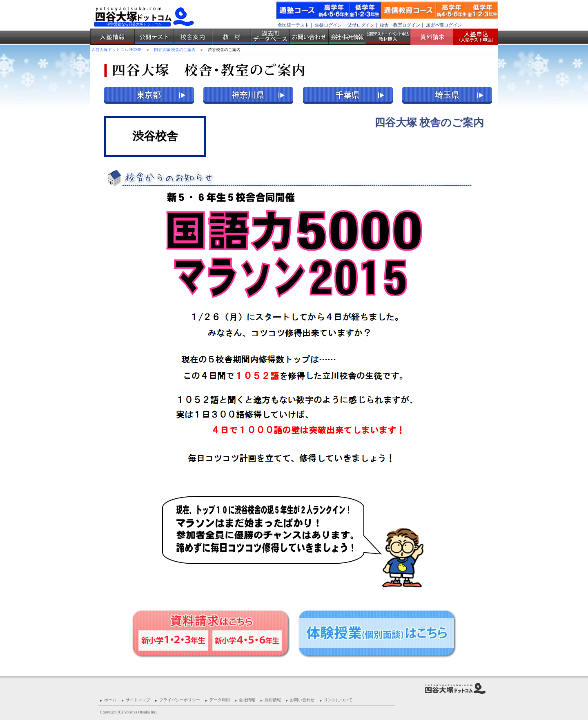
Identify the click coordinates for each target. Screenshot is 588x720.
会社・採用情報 (347, 37)
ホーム (110, 700)
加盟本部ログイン (444, 25)
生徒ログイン (328, 25)
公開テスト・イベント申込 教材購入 (388, 37)
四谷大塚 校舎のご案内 (175, 50)
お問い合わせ (309, 37)
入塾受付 (473, 37)
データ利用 (220, 700)
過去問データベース (271, 37)
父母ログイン (361, 25)
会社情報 (247, 700)
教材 (232, 37)
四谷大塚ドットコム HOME (117, 50)
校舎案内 (193, 37)
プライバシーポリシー (180, 700)
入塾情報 (112, 37)
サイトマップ (138, 700)
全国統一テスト (293, 25)
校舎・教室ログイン (400, 25)
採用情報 (273, 700)
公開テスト (154, 37)
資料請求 (435, 37)
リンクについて (338, 700)
